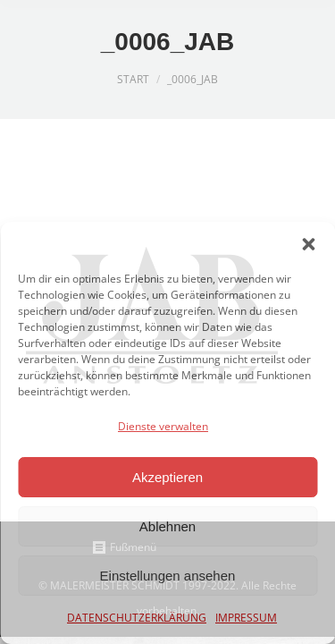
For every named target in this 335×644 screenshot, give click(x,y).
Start (133, 79)
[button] (308, 244)
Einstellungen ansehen (168, 576)
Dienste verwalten (163, 426)
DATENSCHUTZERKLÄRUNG (137, 618)
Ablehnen (167, 526)
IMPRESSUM (246, 618)
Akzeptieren (167, 477)
